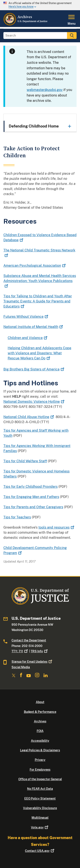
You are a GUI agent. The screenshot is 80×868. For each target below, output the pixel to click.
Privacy (40, 760)
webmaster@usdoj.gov (45, 90)
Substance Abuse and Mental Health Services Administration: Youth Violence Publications (40, 281)
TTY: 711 (20, 651)
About (40, 702)
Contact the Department (29, 640)
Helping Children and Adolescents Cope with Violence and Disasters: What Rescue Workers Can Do (39, 353)
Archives (40, 721)
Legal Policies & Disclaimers (40, 750)
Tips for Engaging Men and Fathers (31, 497)
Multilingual (40, 818)
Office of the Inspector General (40, 779)
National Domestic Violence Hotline (34, 402)
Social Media (21, 667)
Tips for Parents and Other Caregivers (33, 507)
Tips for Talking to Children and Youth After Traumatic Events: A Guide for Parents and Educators (38, 301)
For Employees (40, 770)
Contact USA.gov (40, 851)
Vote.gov (40, 827)
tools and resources (57, 527)
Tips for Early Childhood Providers (31, 487)
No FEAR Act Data (40, 789)
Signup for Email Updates (32, 662)
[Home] (26, 24)
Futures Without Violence (26, 317)
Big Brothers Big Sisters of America (34, 369)
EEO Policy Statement (40, 799)
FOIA (40, 731)
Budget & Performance (40, 712)
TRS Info (40, 651)
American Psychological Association (35, 266)
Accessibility (40, 741)
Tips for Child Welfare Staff (25, 461)
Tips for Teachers (17, 517)
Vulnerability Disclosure (40, 808)
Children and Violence (28, 338)
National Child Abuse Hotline (29, 417)
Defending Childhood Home (34, 126)
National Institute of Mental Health (34, 327)
